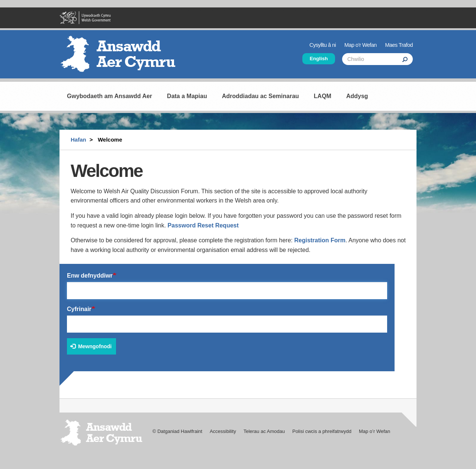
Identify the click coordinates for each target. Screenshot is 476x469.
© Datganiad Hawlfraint (177, 431)
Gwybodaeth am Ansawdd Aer (110, 96)
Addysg (357, 96)
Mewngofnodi (91, 346)
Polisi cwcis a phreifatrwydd (322, 431)
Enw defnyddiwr (90, 276)
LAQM (323, 96)
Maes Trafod (399, 45)
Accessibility (223, 431)
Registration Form (320, 240)
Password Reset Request (203, 225)
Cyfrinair (79, 309)
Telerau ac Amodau (264, 431)
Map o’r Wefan (361, 45)
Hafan (78, 140)
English (319, 59)
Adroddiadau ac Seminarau (260, 96)
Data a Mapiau (187, 96)
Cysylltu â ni (323, 45)
